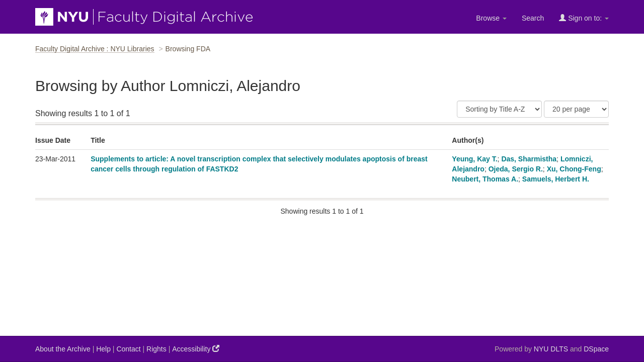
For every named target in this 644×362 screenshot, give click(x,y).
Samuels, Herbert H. (556, 179)
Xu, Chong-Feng (574, 169)
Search (533, 18)
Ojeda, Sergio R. (516, 169)
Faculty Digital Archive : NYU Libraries (95, 49)
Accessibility (196, 349)
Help (103, 349)
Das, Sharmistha (529, 159)
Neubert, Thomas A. (485, 179)
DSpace (596, 349)
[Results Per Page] (576, 109)
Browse (491, 18)
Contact (128, 349)
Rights (156, 349)
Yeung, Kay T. (474, 159)
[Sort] (499, 109)
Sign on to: (584, 18)
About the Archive (63, 349)
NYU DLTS (551, 349)
